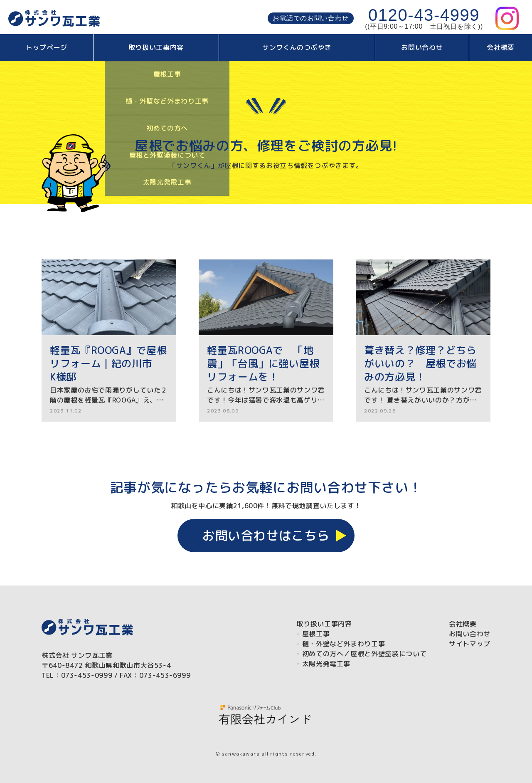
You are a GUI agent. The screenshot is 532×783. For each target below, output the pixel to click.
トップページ (47, 47)
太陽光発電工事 (326, 664)
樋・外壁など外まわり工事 (344, 644)
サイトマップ (470, 644)
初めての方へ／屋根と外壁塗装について (365, 654)
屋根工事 (316, 634)
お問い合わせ (422, 47)
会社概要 (501, 47)
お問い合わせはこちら (266, 536)
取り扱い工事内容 (156, 47)
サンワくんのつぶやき (297, 47)
